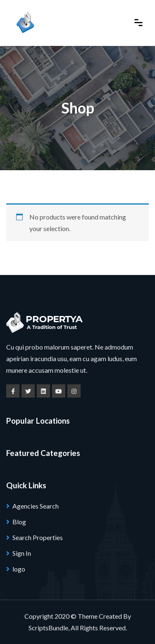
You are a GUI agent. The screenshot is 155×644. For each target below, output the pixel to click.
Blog (19, 522)
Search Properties (38, 537)
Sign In (22, 553)
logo (19, 569)
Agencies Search (36, 506)
